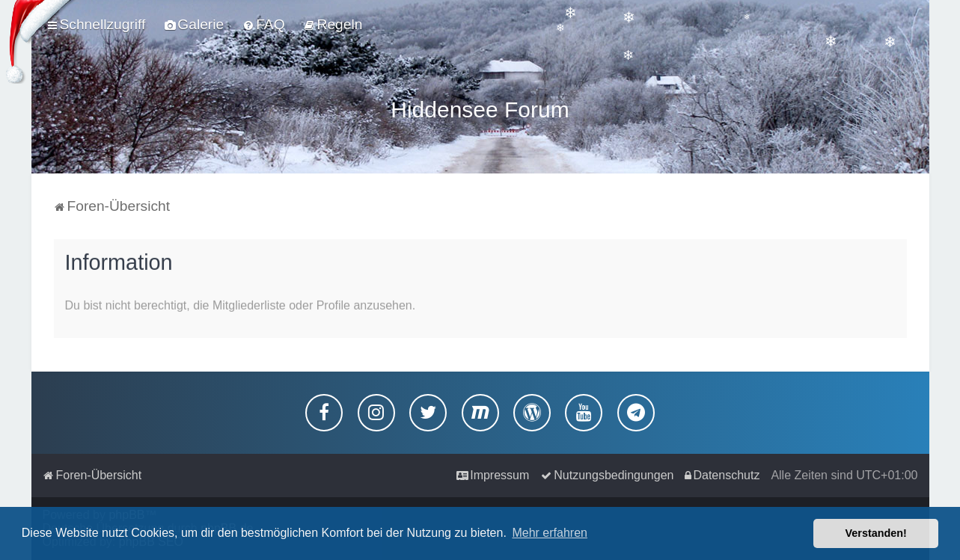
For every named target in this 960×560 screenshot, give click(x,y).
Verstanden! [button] (876, 533)
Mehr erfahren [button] (550, 533)
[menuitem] (194, 25)
